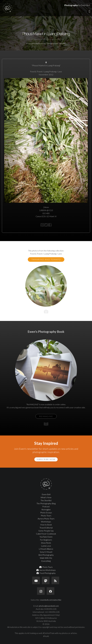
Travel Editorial (46, 528)
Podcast (46, 506)
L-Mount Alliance (46, 549)
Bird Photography (46, 555)
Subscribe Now (46, 459)
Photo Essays (46, 512)
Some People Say (46, 531)
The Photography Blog (46, 503)
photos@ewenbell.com (49, 606)
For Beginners (46, 540)
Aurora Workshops (46, 570)
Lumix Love (46, 546)
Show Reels (46, 543)
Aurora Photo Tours (46, 519)
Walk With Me (46, 558)
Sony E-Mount (46, 552)
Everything (46, 561)
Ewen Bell (46, 494)
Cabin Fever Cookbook (46, 534)
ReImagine (46, 509)
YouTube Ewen (46, 537)
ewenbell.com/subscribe (51, 600)
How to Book (46, 525)
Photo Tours (46, 516)
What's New (46, 497)
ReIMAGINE (46, 416)
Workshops (46, 522)
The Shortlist (46, 500)
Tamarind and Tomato (46, 259)
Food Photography (46, 573)
